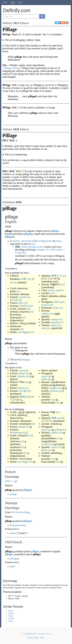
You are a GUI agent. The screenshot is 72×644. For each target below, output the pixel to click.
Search (13, 2)
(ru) (52, 314)
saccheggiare (24, 332)
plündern (24, 306)
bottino (21, 388)
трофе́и (53, 388)
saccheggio (23, 462)
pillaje (44, 450)
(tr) (59, 325)
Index (20, 2)
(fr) (26, 303)
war (33, 244)
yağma (54, 325)
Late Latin (64, 585)
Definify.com (32, 634)
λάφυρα (21, 376)
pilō (33, 588)
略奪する (57, 276)
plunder (49, 241)
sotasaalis (24, 370)
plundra (55, 322)
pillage (22, 373)
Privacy (30, 638)
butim (44, 379)
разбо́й (45, 444)
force (59, 241)
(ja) (64, 276)
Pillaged (11, 618)
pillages (55, 231)
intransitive (27, 241)
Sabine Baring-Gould (32, 247)
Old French (17, 512)
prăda (56, 308)
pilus (54, 588)
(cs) (18, 291)
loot (39, 241)
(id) (22, 329)
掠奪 (24, 279)
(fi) (28, 297)
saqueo (54, 447)
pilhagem (60, 430)
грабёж (54, 433)
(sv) (61, 322)
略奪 (54, 418)
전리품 (22, 391)
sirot (53, 293)
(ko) (63, 284)
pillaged (9, 237)
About (37, 638)
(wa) (53, 400)
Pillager (11, 613)
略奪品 (24, 397)
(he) (26, 382)
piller (21, 303)
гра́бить (46, 314)
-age (15, 481)
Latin (29, 588)
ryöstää (22, 297)
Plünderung (16, 433)
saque (44, 376)
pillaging (28, 234)
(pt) (62, 302)
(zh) (29, 279)
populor (60, 290)
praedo (51, 290)
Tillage (11, 621)
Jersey (14, 525)
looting (22, 525)
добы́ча (54, 391)
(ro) (61, 308)
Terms (42, 638)
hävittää (14, 300)
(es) (61, 319)
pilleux (14, 533)
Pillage (11, 611)
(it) (33, 332)
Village (11, 616)
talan (44, 328)
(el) (29, 309)
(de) (31, 306)
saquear (45, 305)
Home (5, 2)
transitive (15, 241)
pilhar (57, 302)
